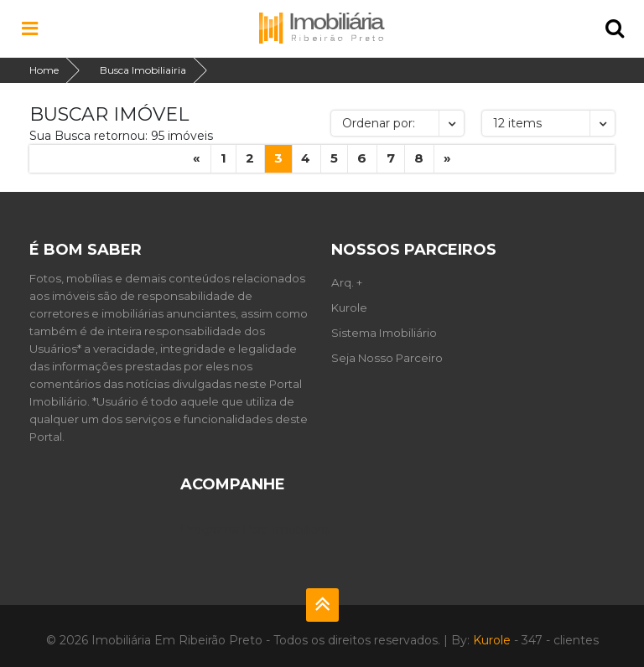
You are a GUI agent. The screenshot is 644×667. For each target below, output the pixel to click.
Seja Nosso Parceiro (387, 358)
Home (44, 70)
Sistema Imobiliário (384, 333)
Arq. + (347, 282)
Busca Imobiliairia (143, 70)
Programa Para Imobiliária (256, 530)
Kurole (349, 308)
